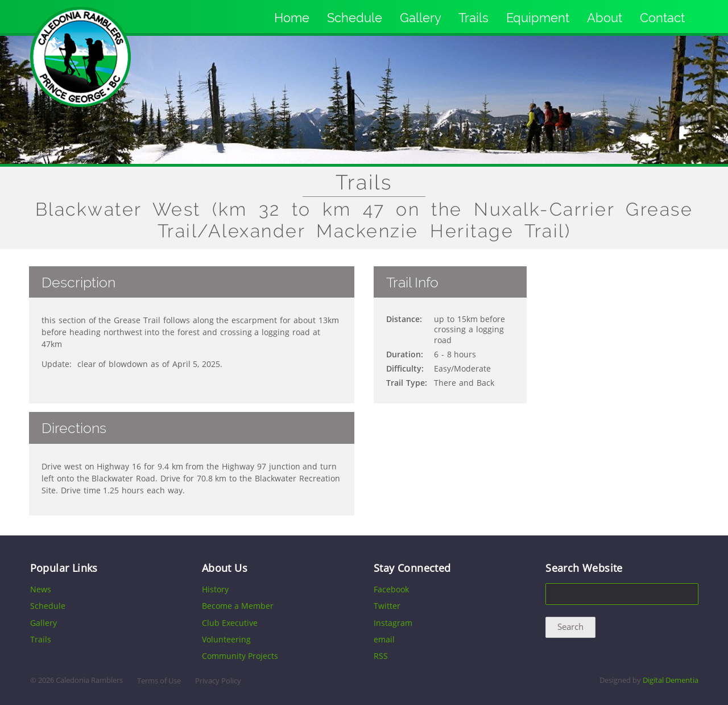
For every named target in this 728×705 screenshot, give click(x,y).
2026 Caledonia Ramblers (80, 680)
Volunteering (226, 639)
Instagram (393, 623)
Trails (473, 18)
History (215, 589)
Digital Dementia (671, 680)
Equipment (538, 18)
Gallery (421, 18)
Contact (662, 18)
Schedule (355, 18)
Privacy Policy (218, 681)
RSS (381, 656)
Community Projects (240, 656)
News (41, 589)
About (605, 18)
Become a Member (238, 606)
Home (292, 18)
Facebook (391, 589)
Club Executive (230, 623)
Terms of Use (159, 681)
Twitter (387, 606)
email (384, 639)
